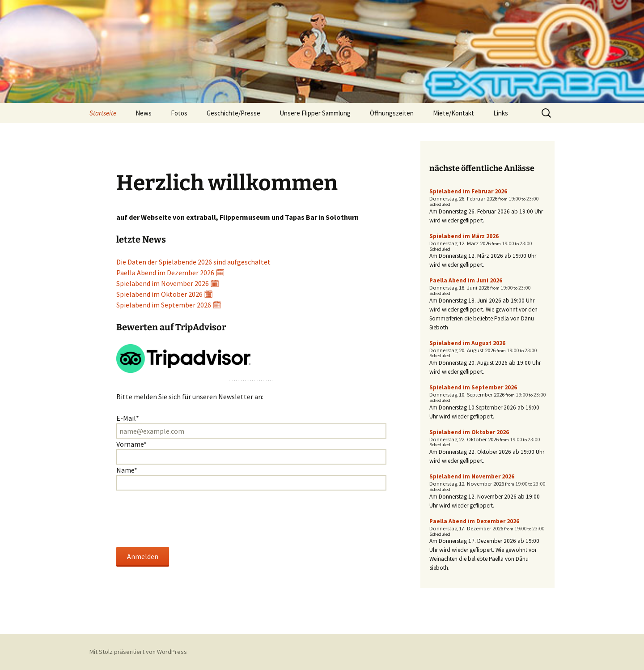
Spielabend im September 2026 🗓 (169, 305)
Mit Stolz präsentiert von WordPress (138, 652)
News (144, 113)
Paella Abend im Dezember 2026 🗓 (170, 273)
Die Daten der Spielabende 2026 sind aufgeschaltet (193, 262)
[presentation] (184, 519)
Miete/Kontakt (453, 113)
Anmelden (143, 556)
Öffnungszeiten (392, 113)
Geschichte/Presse (233, 113)
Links (501, 113)
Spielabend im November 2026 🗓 (168, 283)
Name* (127, 470)
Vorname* (131, 444)
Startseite (103, 113)
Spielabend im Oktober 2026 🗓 (165, 294)
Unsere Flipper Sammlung (315, 113)
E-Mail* (128, 418)
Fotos (179, 113)
